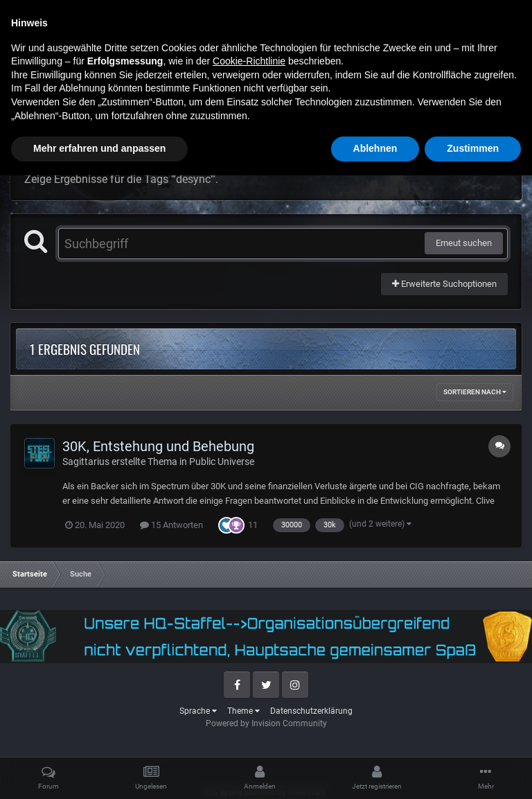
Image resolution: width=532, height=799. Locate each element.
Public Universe (222, 462)
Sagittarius (86, 462)
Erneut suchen (464, 243)
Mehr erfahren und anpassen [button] (99, 772)
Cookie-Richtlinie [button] (249, 685)
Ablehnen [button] (375, 772)
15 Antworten (171, 525)
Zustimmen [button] (473, 772)
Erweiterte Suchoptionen (444, 284)
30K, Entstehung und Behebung (158, 446)
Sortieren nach (475, 392)
